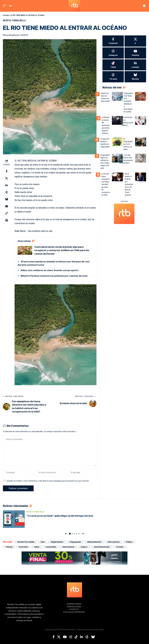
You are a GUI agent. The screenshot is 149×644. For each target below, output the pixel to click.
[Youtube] (135, 53)
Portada (6, 15)
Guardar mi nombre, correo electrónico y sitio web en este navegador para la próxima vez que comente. (48, 481)
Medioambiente (94, 542)
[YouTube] (65, 637)
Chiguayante (75, 542)
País (43, 542)
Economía (23, 547)
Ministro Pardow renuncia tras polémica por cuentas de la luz (54, 276)
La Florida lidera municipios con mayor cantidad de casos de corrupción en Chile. (106, 184)
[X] (135, 41)
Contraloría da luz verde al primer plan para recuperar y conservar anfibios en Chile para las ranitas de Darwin (62, 250)
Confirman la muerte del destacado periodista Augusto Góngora (106, 125)
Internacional (113, 542)
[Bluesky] (135, 77)
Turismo (120, 547)
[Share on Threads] (7, 192)
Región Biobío (57, 542)
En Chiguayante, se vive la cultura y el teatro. (128, 144)
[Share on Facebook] (7, 171)
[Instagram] (113, 53)
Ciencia (9, 547)
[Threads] (113, 77)
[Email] (7, 206)
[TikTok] (76, 637)
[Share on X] (7, 178)
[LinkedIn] (135, 65)
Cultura (84, 547)
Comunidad (51, 547)
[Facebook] (113, 41)
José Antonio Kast (102, 547)
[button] (5, 6)
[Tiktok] (113, 65)
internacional (68, 547)
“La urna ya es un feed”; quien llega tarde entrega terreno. (60, 516)
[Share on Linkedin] (7, 185)
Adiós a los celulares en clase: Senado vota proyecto (50, 270)
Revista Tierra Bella (14, 20)
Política (129, 542)
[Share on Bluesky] (7, 199)
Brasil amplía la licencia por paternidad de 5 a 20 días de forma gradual (129, 184)
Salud (37, 547)
